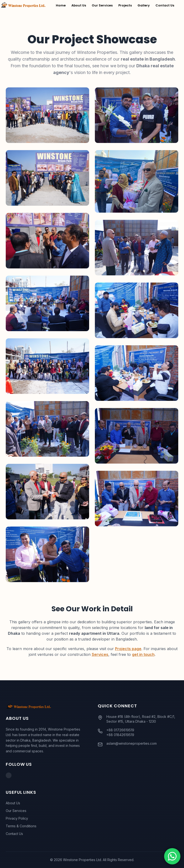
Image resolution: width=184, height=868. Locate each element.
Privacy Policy (17, 818)
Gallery (144, 5)
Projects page (128, 649)
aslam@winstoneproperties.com (132, 743)
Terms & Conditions (21, 826)
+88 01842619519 (120, 735)
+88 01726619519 (120, 730)
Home (61, 5)
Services (100, 654)
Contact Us (165, 5)
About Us (79, 5)
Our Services (102, 5)
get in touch (143, 654)
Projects (125, 5)
